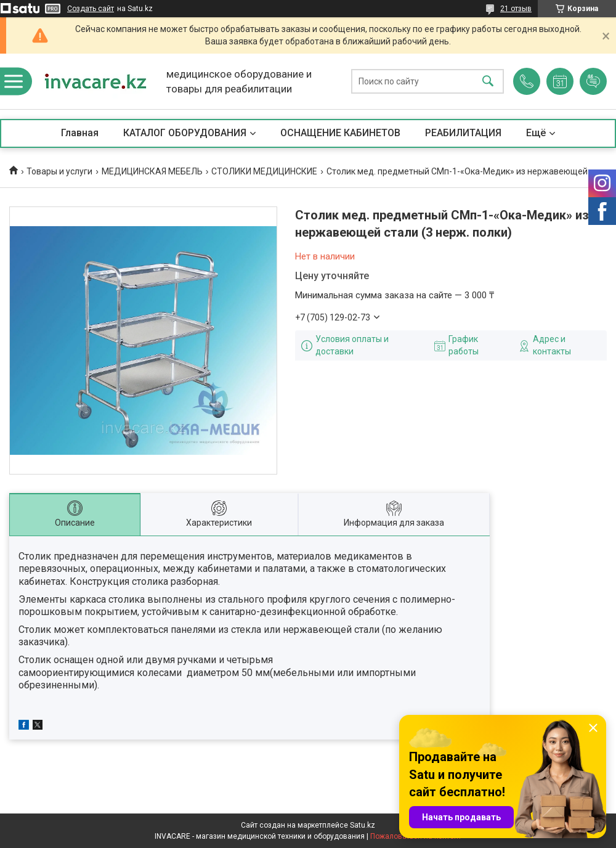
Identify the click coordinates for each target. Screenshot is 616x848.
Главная (80, 133)
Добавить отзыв (593, 81)
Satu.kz (363, 825)
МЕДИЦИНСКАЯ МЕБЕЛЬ (152, 171)
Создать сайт (91, 9)
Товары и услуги (59, 171)
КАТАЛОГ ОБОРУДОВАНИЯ (185, 133)
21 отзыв (516, 9)
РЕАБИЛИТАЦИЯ (463, 133)
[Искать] (488, 82)
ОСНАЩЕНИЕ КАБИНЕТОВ (340, 133)
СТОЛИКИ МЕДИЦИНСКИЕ (264, 171)
